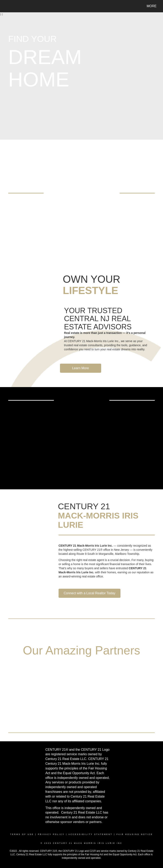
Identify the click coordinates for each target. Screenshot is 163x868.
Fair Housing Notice (135, 834)
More (152, 6)
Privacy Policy (51, 834)
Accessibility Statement (90, 834)
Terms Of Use (22, 834)
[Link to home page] (7, 6)
